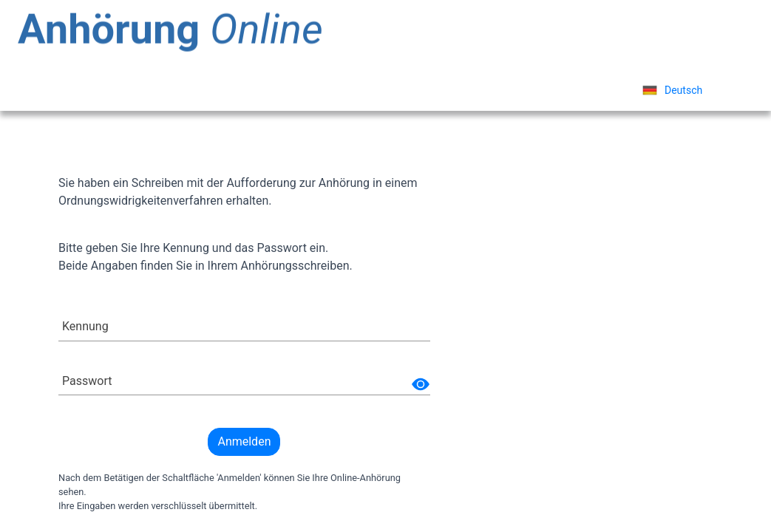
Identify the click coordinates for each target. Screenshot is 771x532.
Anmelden (244, 441)
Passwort (87, 381)
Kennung (85, 326)
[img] (421, 384)
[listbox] (672, 90)
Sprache (587, 90)
